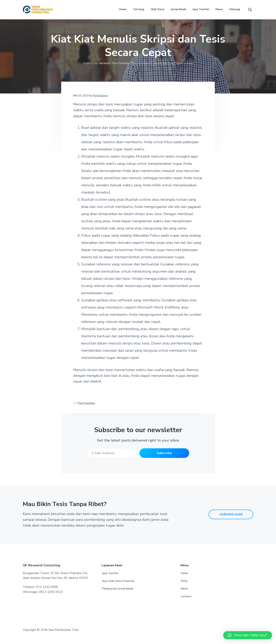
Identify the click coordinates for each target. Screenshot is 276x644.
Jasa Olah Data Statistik (118, 585)
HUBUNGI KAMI (231, 518)
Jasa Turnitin (110, 577)
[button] (248, 635)
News (184, 592)
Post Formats (86, 407)
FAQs (184, 585)
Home (184, 577)
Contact (186, 600)
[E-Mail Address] (111, 457)
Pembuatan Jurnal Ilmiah (118, 592)
